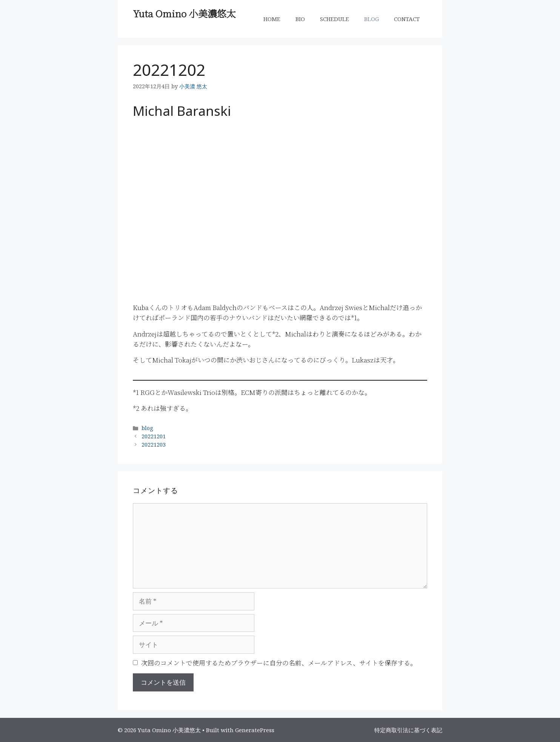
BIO (300, 19)
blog (147, 428)
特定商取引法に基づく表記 (408, 730)
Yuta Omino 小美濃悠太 (184, 13)
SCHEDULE (335, 19)
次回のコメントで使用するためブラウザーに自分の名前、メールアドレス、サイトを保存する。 (279, 663)
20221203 (154, 445)
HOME (272, 19)
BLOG (372, 19)
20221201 (154, 436)
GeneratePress (255, 730)
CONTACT (407, 19)
